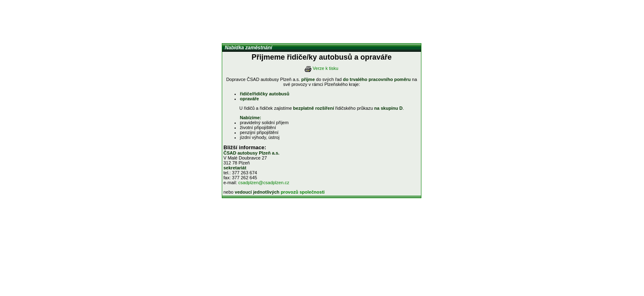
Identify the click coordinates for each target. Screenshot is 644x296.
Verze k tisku (325, 68)
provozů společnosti (302, 192)
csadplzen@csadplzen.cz (264, 183)
